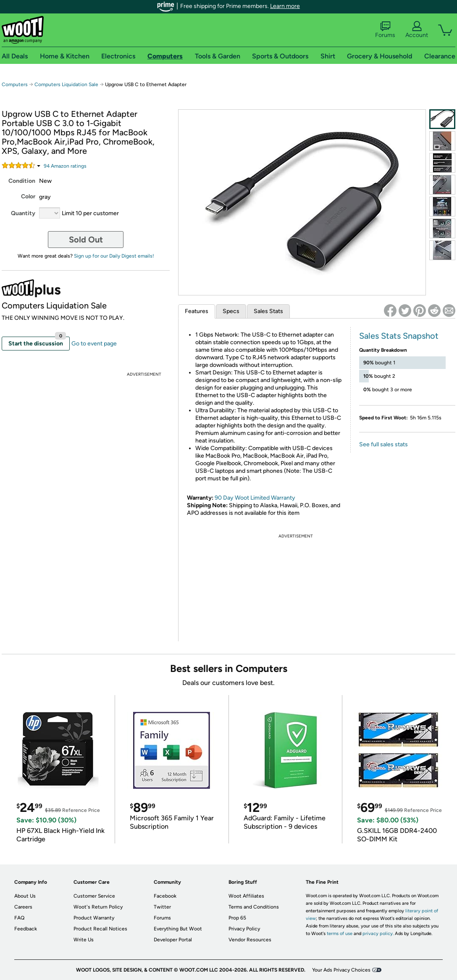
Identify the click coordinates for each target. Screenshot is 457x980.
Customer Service (94, 896)
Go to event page (94, 344)
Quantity (23, 213)
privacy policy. (378, 934)
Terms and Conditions (254, 907)
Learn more (285, 6)
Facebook (165, 896)
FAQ (19, 918)
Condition (22, 181)
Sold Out (86, 240)
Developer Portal (173, 940)
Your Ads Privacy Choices (341, 970)
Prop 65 (237, 918)
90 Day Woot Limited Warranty (255, 498)
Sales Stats (268, 311)
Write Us (84, 940)
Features (197, 311)
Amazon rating (65, 166)
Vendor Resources (250, 940)
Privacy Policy (244, 929)
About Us (25, 896)
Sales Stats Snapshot (399, 336)
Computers (15, 84)
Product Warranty (94, 918)
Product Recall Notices (100, 929)
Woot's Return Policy (98, 907)
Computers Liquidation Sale (66, 84)
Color (28, 196)
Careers (23, 907)
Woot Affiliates (246, 896)
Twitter (162, 907)
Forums (385, 30)
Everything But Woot (178, 929)
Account (417, 30)
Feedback (26, 929)
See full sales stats (383, 444)
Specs (231, 311)
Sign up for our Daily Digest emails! (114, 256)
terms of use (340, 934)
